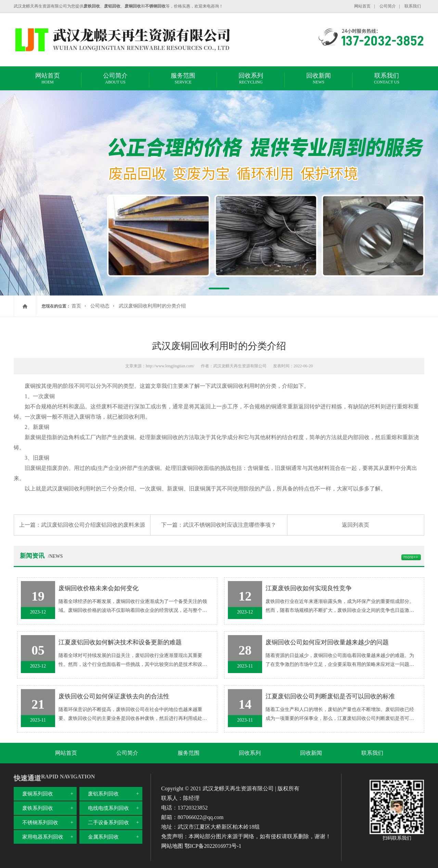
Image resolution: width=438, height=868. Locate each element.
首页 (76, 306)
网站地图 (172, 846)
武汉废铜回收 (227, 386)
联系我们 (413, 6)
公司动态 (100, 306)
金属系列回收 (103, 837)
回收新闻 (319, 79)
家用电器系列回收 (43, 837)
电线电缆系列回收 (108, 808)
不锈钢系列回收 (40, 823)
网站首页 (362, 6)
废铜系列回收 (38, 794)
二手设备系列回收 (108, 823)
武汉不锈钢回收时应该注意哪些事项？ (230, 525)
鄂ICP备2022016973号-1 (213, 846)
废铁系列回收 (38, 808)
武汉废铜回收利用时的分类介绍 (152, 306)
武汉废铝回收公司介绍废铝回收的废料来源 (93, 525)
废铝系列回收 (103, 794)
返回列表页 (356, 525)
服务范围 (183, 79)
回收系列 (251, 79)
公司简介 (388, 6)
